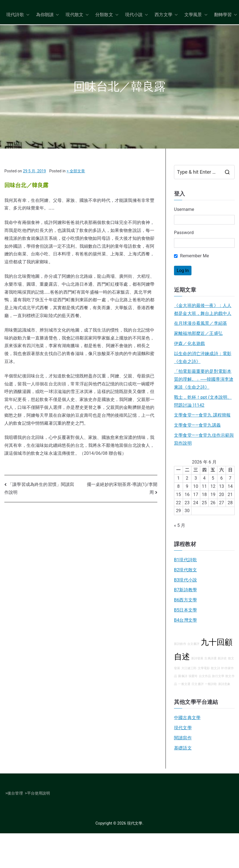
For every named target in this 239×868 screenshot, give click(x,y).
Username (184, 209)
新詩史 (222, 658)
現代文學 (183, 728)
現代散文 (77, 15)
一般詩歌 (211, 684)
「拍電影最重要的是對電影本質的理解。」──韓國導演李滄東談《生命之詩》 (204, 379)
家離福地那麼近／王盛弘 (198, 333)
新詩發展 (197, 658)
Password (184, 233)
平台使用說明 (39, 793)
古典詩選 (210, 658)
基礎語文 (183, 748)
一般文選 (184, 684)
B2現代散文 (185, 570)
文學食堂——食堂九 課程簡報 (202, 415)
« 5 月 (180, 525)
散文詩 (215, 668)
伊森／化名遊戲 (189, 343)
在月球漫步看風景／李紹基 (200, 323)
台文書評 (194, 644)
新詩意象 (224, 684)
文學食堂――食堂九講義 (197, 425)
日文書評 (198, 684)
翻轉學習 (226, 15)
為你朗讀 (48, 15)
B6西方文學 (185, 600)
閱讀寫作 (183, 738)
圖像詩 (183, 676)
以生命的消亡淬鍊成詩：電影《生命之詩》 (203, 358)
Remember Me (191, 256)
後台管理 (15, 793)
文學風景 (196, 15)
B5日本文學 (185, 610)
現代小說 (137, 15)
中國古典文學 (187, 718)
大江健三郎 (189, 668)
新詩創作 (180, 644)
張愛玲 (193, 676)
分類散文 (107, 15)
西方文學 (166, 15)
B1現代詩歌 (185, 560)
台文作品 (205, 676)
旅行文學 (218, 676)
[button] (27, 15)
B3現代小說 (185, 580)
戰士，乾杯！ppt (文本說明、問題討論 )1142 (203, 401)
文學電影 (204, 668)
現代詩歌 (18, 15)
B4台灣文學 (185, 620)
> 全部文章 (76, 171)
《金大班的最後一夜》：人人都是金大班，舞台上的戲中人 (203, 309)
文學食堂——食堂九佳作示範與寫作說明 (204, 439)
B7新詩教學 (185, 590)
